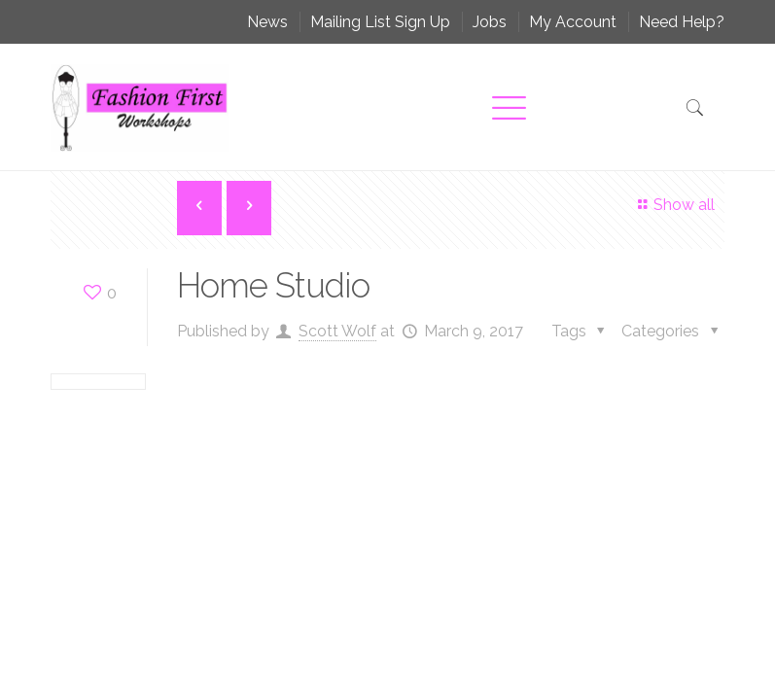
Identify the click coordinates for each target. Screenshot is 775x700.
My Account (573, 22)
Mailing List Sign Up (380, 22)
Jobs (490, 22)
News (267, 22)
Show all (673, 205)
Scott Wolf (337, 331)
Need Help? (682, 22)
